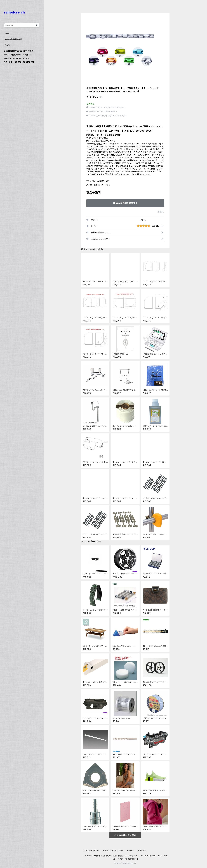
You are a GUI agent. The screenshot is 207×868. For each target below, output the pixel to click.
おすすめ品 (142, 850)
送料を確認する (111, 112)
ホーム (7, 34)
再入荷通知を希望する (125, 203)
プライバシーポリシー (91, 850)
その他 (143, 220)
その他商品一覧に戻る (125, 835)
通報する (161, 212)
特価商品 (130, 850)
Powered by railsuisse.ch (125, 863)
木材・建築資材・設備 (13, 39)
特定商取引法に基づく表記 (113, 850)
